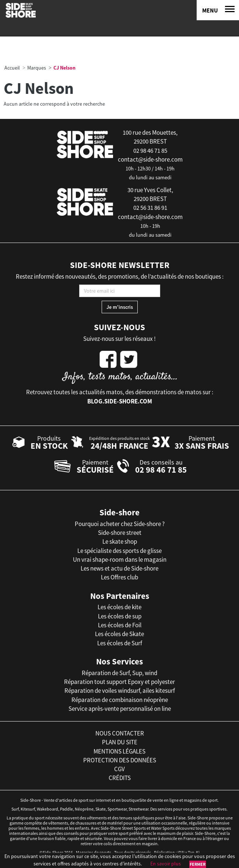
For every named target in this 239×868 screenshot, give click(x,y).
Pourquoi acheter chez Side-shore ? (120, 524)
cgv (119, 769)
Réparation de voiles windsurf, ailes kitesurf (120, 691)
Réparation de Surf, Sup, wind (119, 673)
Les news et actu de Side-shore (119, 568)
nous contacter (120, 733)
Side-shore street (120, 533)
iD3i (181, 852)
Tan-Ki (194, 852)
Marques (37, 68)
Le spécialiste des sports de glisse (119, 551)
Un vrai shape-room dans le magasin (120, 560)
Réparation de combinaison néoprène (120, 700)
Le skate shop (120, 541)
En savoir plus (166, 864)
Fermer (198, 864)
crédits (120, 778)
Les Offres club (119, 577)
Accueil (12, 68)
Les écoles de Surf (120, 643)
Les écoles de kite (119, 607)
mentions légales (119, 751)
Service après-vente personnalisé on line (120, 709)
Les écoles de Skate (119, 634)
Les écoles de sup (120, 616)
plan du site (120, 742)
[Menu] (218, 10)
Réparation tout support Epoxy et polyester (119, 682)
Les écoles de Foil (120, 625)
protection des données (120, 760)
